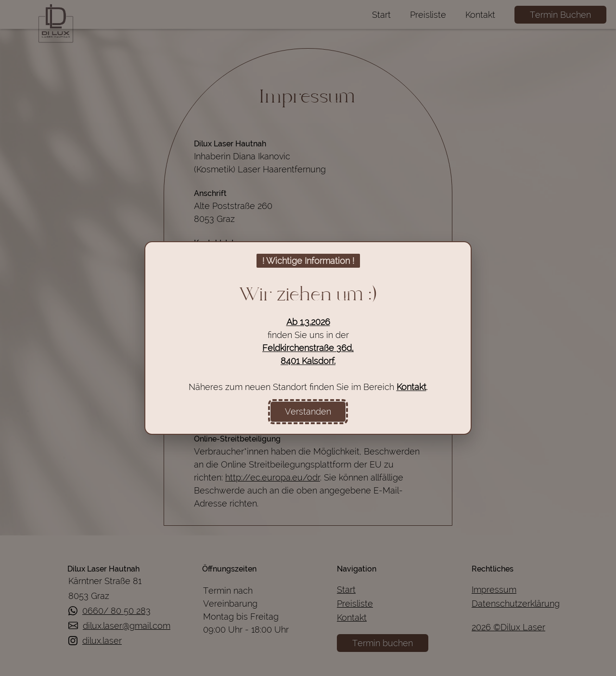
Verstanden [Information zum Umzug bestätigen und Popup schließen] (308, 411)
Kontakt (411, 387)
